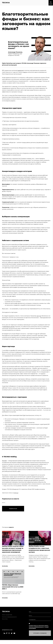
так (36, 334)
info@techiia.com (7, 630)
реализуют (21, 70)
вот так (39, 316)
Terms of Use (5, 619)
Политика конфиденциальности (9, 617)
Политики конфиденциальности (36, 627)
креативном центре (9, 327)
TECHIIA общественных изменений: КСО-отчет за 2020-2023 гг (13, 587)
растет (25, 72)
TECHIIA (4, 461)
